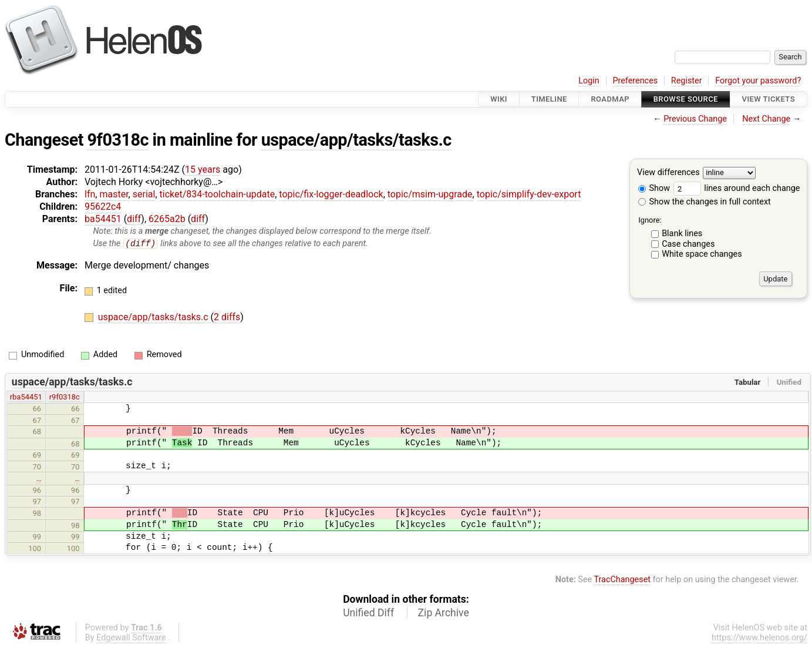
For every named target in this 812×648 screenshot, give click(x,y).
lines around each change (737, 188)
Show (654, 188)
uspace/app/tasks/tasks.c (356, 140)
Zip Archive (444, 613)
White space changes (702, 254)
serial (144, 194)
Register (687, 81)
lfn (90, 194)
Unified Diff (368, 613)
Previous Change (695, 119)
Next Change (766, 119)
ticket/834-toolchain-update (218, 194)
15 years (203, 169)
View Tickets (769, 99)
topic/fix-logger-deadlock (331, 194)
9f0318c (118, 140)
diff (134, 219)
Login (589, 81)
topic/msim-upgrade (430, 194)
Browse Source (686, 99)
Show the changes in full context (705, 202)
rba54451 (26, 397)
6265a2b (167, 219)
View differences (668, 173)
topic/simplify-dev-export (529, 194)
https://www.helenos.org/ (759, 638)
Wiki (499, 99)
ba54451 (103, 219)
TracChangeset (622, 580)
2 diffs (227, 318)
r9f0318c (65, 397)
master (114, 194)
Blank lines (682, 234)
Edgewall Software (131, 638)
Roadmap (610, 99)
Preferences (635, 81)
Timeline (549, 99)
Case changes (688, 244)
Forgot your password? (758, 81)
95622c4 (103, 207)
